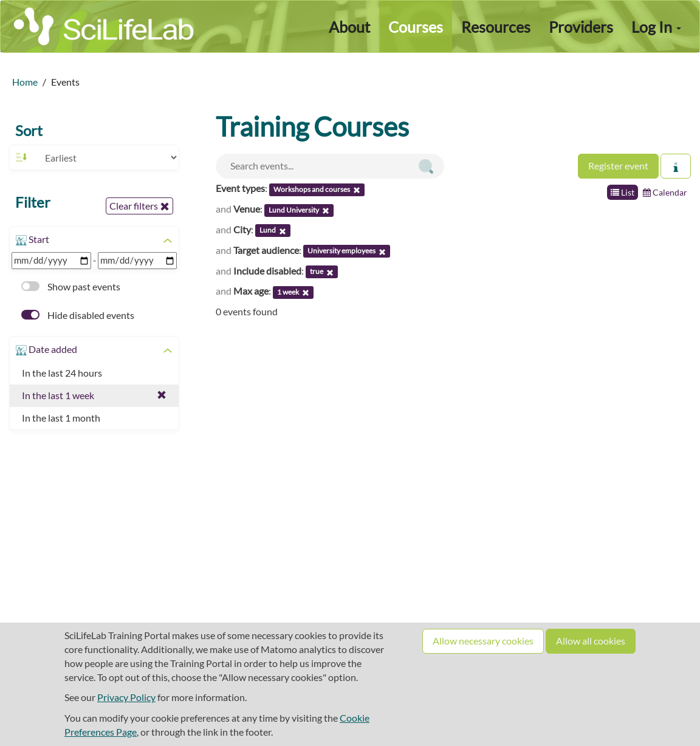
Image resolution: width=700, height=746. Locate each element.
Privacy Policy (126, 697)
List (623, 192)
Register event (618, 166)
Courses (416, 27)
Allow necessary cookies (483, 641)
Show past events (71, 286)
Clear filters (139, 206)
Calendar (665, 192)
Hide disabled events (78, 315)
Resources (496, 27)
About (349, 27)
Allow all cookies (591, 641)
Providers (581, 27)
